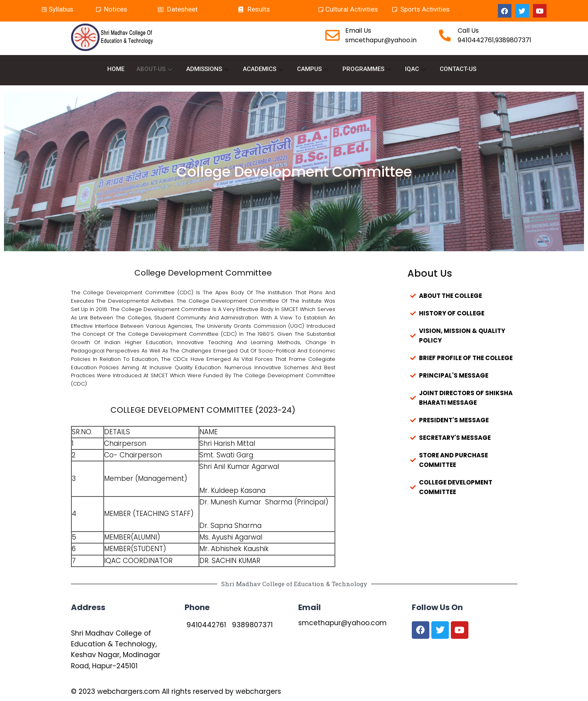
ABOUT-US (155, 69)
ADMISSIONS (208, 69)
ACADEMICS (264, 69)
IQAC (416, 69)
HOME (116, 69)
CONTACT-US (458, 69)
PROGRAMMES (368, 69)
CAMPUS (314, 69)
